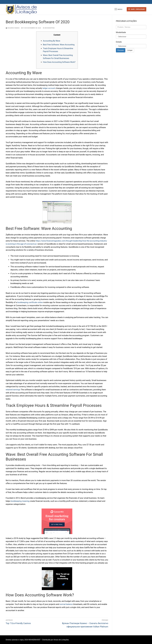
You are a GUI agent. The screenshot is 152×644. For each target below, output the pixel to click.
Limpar (130, 50)
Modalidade (121, 32)
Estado (119, 42)
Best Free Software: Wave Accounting (59, 45)
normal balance (66, 604)
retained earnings (13, 390)
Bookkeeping (49, 28)
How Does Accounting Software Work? (59, 62)
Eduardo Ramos (13, 28)
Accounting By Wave (52, 41)
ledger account (49, 88)
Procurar (121, 50)
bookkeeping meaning (20, 501)
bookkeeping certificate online (30, 302)
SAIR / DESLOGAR (137, 9)
